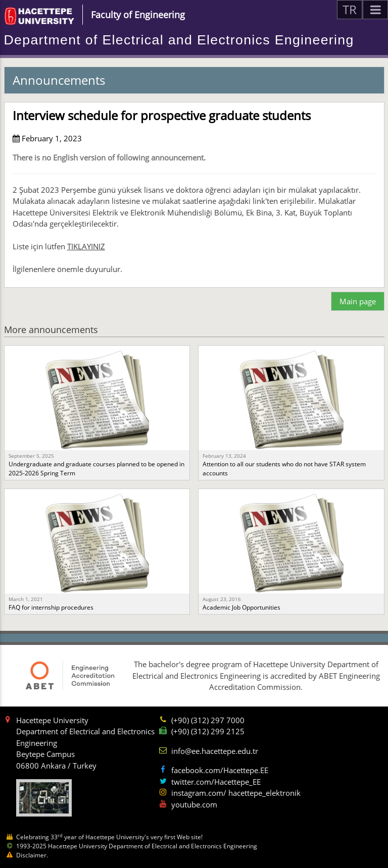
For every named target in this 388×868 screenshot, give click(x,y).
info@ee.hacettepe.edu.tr (215, 751)
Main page (358, 301)
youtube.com (194, 804)
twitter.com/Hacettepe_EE (216, 782)
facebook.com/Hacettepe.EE (220, 770)
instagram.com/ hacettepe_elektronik (236, 793)
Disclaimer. (32, 855)
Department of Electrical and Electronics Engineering (179, 40)
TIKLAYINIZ (86, 246)
